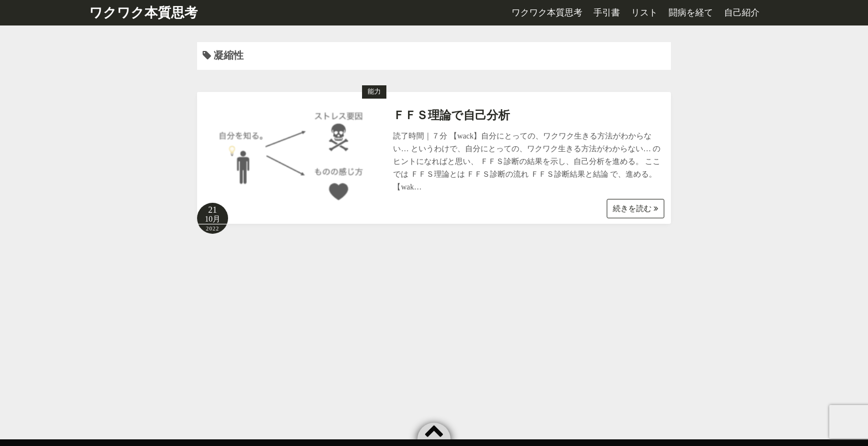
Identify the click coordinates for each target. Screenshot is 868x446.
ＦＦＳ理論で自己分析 (451, 115)
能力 (374, 91)
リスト (644, 12)
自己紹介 (742, 12)
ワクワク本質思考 (143, 13)
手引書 (607, 12)
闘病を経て (691, 12)
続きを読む (635, 209)
